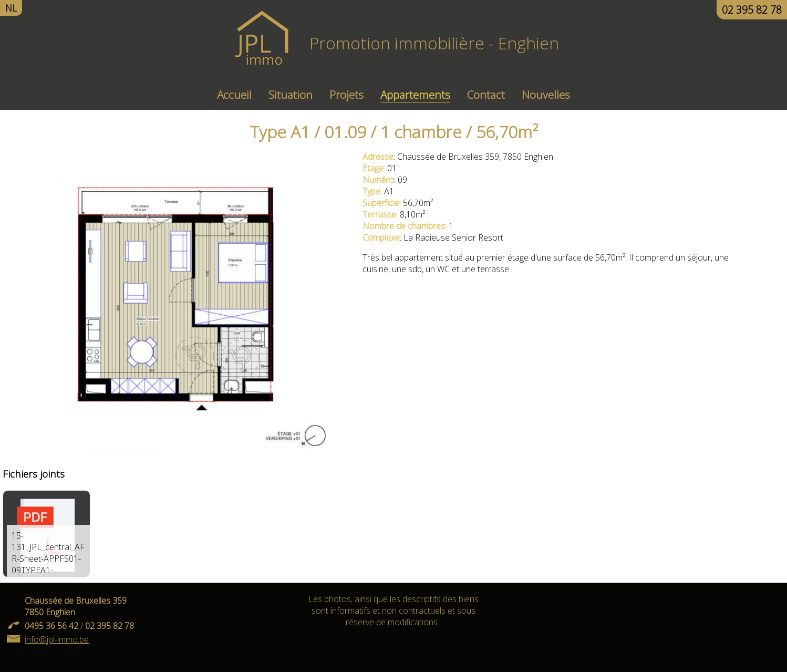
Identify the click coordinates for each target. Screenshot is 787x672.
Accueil (234, 95)
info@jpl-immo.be (57, 639)
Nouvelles (546, 95)
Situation (291, 95)
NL (11, 8)
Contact (486, 95)
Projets (346, 95)
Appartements (415, 95)
